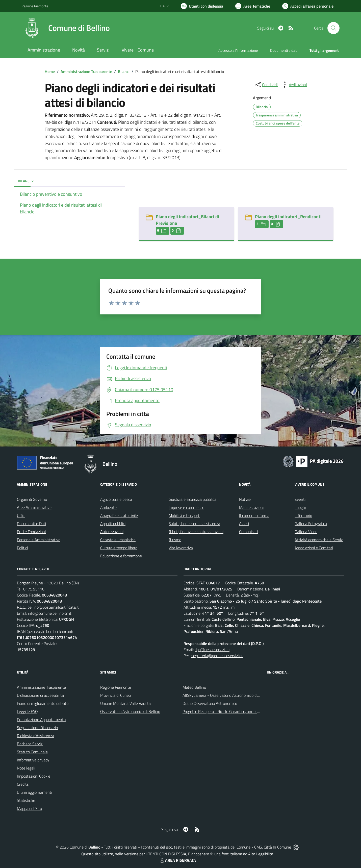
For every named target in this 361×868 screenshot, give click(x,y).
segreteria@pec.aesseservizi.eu (217, 656)
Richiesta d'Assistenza (35, 736)
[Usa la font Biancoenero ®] (202, 6)
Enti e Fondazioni (31, 532)
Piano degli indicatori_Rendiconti (288, 217)
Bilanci (124, 71)
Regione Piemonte (116, 687)
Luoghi (300, 507)
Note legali (26, 768)
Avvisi (244, 524)
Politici (22, 548)
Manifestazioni (251, 507)
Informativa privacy (33, 760)
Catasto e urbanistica (118, 540)
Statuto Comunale (32, 752)
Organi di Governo (32, 499)
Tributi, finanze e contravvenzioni (196, 532)
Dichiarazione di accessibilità (40, 695)
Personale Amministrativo (39, 540)
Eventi (300, 499)
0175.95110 (34, 589)
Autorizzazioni (112, 532)
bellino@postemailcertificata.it (53, 607)
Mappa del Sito (29, 808)
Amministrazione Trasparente (86, 71)
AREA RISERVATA (177, 860)
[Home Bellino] (66, 28)
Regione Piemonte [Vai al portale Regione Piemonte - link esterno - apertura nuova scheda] (35, 6)
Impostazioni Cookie (34, 776)
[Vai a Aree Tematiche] (253, 6)
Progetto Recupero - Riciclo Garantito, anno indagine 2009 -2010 (238, 711)
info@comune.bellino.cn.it (50, 613)
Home (50, 71)
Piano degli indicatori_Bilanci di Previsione (187, 220)
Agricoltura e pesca (116, 499)
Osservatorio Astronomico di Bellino (130, 711)
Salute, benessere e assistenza (194, 524)
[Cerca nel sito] (333, 28)
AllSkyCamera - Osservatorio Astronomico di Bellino (226, 695)
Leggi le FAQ (27, 711)
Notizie (245, 499)
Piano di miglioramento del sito (43, 703)
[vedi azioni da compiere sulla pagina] (294, 85)
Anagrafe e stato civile (119, 515)
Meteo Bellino (194, 687)
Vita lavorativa (181, 548)
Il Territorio (303, 515)
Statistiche (26, 800)
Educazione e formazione (121, 556)
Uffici (21, 515)
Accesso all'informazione (238, 50)
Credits (23, 784)
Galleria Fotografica (311, 524)
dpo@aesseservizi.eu (212, 650)
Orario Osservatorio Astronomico (210, 703)
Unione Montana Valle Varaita (125, 703)
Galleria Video (306, 532)
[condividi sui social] (266, 85)
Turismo (175, 540)
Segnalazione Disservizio (37, 728)
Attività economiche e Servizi (319, 540)
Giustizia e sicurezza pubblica (192, 499)
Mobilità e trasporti (184, 515)
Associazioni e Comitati (314, 548)
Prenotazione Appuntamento (41, 720)
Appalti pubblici (113, 524)
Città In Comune (277, 847)
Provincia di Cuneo (115, 695)
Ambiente (108, 507)
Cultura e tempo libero (119, 548)
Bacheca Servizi (30, 744)
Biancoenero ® (200, 854)
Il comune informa (254, 515)
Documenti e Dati (31, 524)
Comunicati (248, 532)
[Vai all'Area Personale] (308, 6)
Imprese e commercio (186, 507)
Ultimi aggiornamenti (34, 792)
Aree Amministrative (34, 507)
